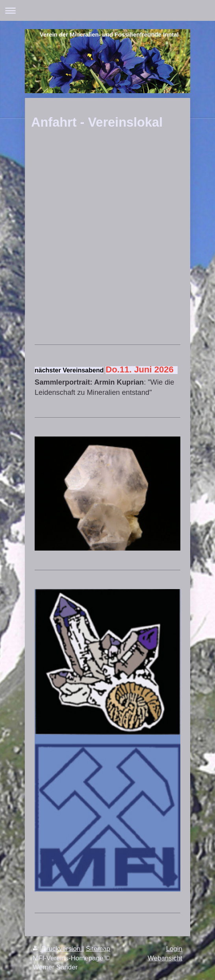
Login (174, 949)
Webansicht (165, 958)
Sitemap (98, 949)
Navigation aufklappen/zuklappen (107, 10)
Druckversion (57, 949)
